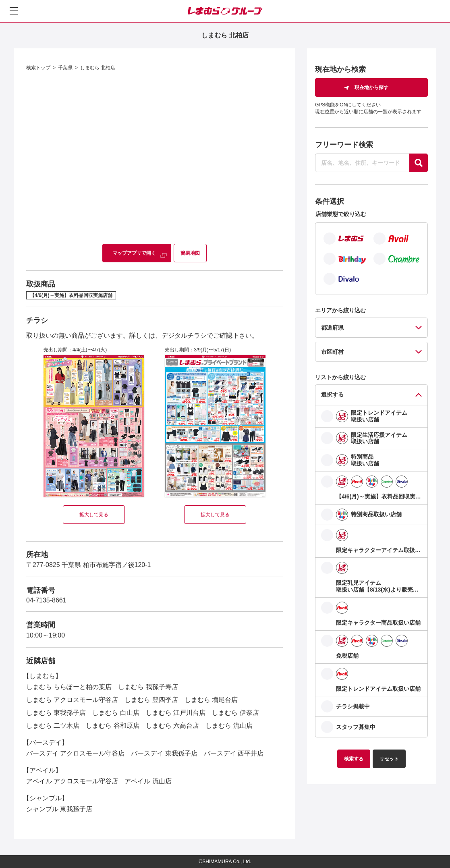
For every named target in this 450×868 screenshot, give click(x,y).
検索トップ (38, 68)
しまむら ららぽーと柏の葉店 (69, 687)
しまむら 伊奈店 (235, 713)
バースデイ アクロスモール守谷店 (75, 753)
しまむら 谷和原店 (112, 726)
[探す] (419, 163)
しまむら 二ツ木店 (53, 726)
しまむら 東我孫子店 (56, 713)
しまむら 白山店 (116, 713)
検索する (354, 759)
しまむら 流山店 (229, 726)
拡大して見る (94, 515)
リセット (389, 759)
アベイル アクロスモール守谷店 (72, 781)
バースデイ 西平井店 (234, 753)
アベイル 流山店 (148, 781)
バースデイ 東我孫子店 (164, 753)
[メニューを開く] (14, 11)
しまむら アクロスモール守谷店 (72, 700)
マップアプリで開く (134, 253)
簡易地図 (190, 253)
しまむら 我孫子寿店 (148, 687)
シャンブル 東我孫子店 (59, 809)
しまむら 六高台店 (172, 726)
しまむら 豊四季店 (151, 700)
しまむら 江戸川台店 (176, 713)
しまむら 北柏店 (98, 68)
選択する (332, 395)
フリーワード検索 (344, 145)
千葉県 (65, 68)
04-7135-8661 (46, 600)
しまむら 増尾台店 (211, 700)
